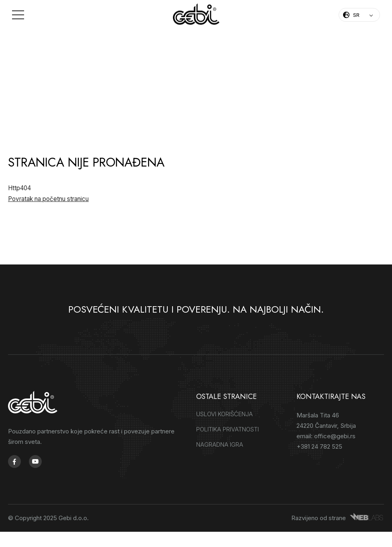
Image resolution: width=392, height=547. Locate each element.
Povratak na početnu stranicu (48, 199)
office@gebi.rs (335, 437)
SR (356, 15)
